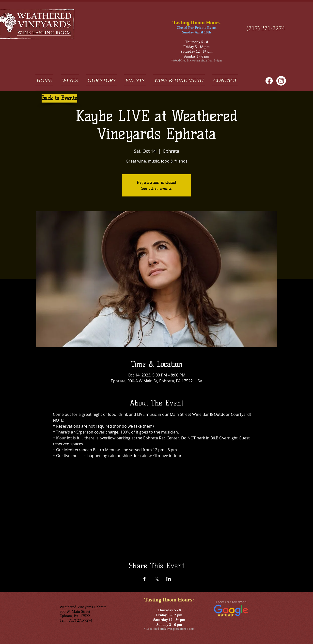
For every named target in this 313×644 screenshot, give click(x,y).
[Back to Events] (59, 98)
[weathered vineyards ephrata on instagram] (281, 81)
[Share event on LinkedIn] (169, 579)
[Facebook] (269, 81)
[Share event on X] (157, 579)
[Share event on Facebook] (145, 579)
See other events (156, 188)
